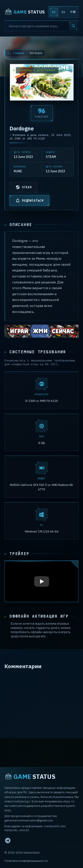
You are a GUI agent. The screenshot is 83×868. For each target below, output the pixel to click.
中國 (73, 12)
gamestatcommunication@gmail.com (29, 821)
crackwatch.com (55, 826)
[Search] (41, 26)
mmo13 (24, 830)
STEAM (24, 187)
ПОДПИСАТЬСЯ (29, 200)
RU (54, 12)
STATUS (25, 12)
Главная (18, 53)
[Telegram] (8, 841)
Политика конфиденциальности (26, 861)
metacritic (11, 830)
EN (63, 12)
